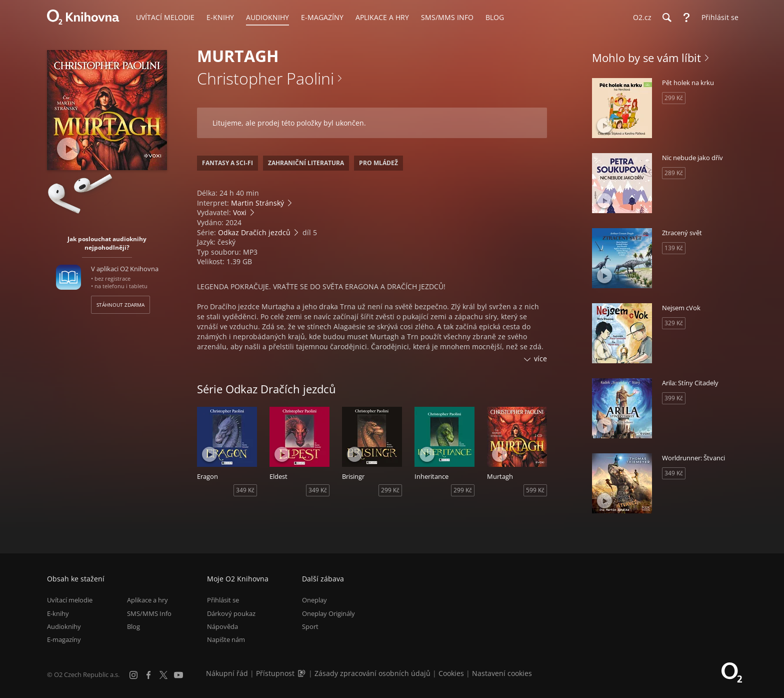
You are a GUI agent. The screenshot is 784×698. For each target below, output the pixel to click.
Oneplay (314, 600)
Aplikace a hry (147, 600)
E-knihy (58, 613)
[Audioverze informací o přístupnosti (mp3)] (302, 673)
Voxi (240, 212)
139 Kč (674, 248)
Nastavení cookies (502, 673)
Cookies (451, 673)
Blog (133, 626)
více (540, 359)
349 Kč (245, 490)
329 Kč (674, 323)
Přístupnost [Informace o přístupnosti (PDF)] (275, 673)
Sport (310, 626)
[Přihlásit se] (717, 18)
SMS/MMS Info (149, 613)
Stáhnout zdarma (120, 305)
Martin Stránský (257, 203)
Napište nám (226, 639)
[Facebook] (148, 675)
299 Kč (390, 490)
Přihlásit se (223, 600)
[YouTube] (178, 675)
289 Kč (674, 173)
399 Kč (674, 398)
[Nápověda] (686, 18)
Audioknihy (64, 626)
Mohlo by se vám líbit (646, 58)
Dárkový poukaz (231, 613)
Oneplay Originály (328, 613)
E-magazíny (64, 639)
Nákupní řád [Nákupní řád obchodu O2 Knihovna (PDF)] (227, 673)
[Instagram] (133, 675)
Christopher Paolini (265, 78)
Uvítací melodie (70, 600)
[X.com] (163, 675)
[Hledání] (666, 18)
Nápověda (222, 626)
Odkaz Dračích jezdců (254, 232)
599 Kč (535, 490)
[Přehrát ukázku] (68, 149)
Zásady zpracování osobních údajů (372, 673)
